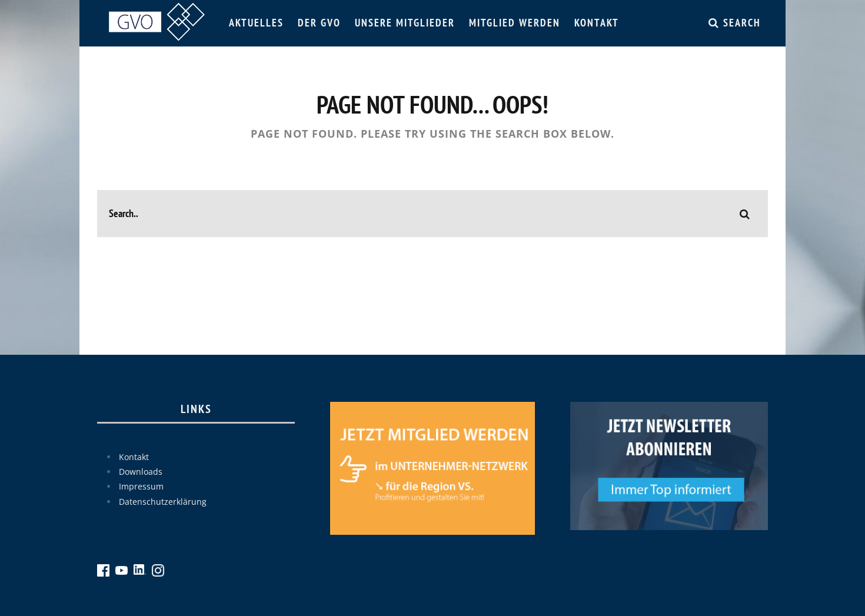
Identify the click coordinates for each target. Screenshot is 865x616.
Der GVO (319, 23)
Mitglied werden (515, 23)
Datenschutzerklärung (163, 502)
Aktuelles (256, 23)
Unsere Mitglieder (405, 23)
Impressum (141, 486)
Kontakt (597, 23)
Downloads (141, 472)
